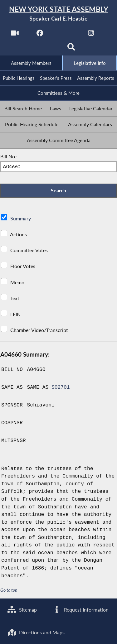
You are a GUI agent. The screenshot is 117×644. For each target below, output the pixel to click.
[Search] (71, 49)
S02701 (61, 388)
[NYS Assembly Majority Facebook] (40, 35)
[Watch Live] (15, 35)
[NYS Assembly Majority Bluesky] (46, 49)
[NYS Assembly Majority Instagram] (91, 35)
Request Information (81, 610)
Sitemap (22, 610)
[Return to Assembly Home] (58, 14)
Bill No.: (9, 157)
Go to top (9, 591)
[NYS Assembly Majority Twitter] (66, 35)
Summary (21, 219)
